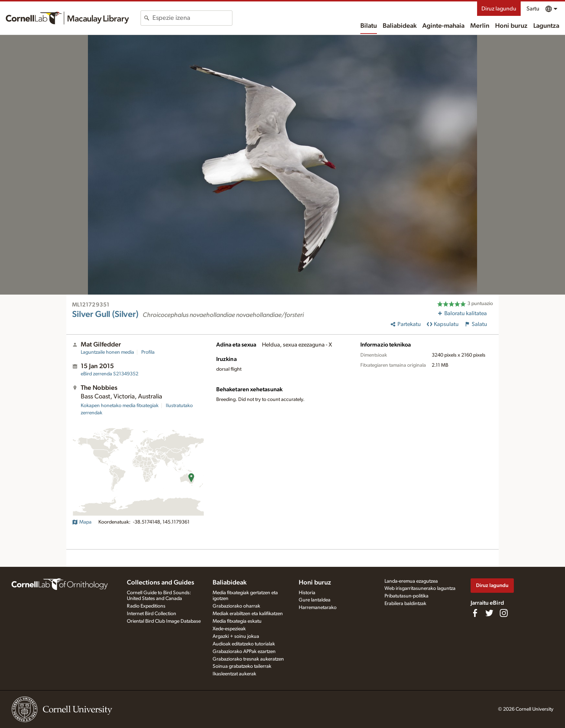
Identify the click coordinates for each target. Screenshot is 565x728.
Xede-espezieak (229, 629)
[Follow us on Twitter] (489, 613)
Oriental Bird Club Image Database (164, 621)
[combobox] (192, 18)
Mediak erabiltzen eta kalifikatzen (248, 614)
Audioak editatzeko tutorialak (244, 644)
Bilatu (369, 26)
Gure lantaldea (315, 600)
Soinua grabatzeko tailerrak (242, 666)
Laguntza (546, 26)
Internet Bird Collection (152, 614)
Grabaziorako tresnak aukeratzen (248, 659)
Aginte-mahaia (443, 26)
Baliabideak (400, 26)
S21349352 (110, 374)
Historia (307, 593)
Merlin (480, 26)
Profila (148, 352)
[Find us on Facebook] (475, 613)
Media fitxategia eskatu (237, 621)
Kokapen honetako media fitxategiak (120, 406)
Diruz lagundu (499, 9)
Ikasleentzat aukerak (234, 674)
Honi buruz (511, 26)
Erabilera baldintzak (405, 604)
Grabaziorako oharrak (236, 606)
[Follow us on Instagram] (504, 613)
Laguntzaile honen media (107, 352)
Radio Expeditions (146, 606)
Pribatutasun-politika (406, 596)
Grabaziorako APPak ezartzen (244, 652)
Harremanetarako (318, 608)
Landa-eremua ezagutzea (411, 581)
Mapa (82, 522)
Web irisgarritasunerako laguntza (420, 588)
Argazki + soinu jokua (236, 636)
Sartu (533, 9)
